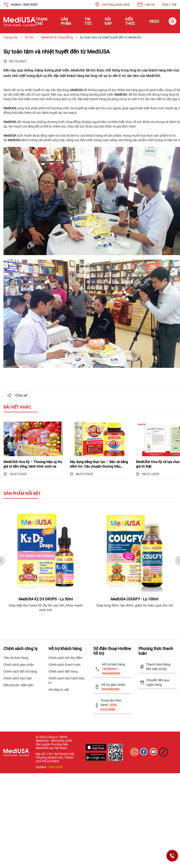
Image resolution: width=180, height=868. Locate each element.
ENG (166, 5)
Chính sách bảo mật (18, 678)
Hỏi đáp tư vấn (59, 690)
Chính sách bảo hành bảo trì (66, 681)
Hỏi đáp (108, 21)
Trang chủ (42, 21)
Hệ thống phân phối (112, 5)
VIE (174, 5)
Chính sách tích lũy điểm (65, 658)
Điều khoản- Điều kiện (18, 685)
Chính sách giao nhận (19, 665)
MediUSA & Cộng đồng (57, 37)
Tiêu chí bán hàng (16, 658)
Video (154, 22)
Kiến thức (130, 21)
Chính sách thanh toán (65, 665)
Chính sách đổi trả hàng (20, 671)
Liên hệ (146, 5)
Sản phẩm (66, 21)
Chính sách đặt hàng (63, 671)
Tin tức (88, 21)
